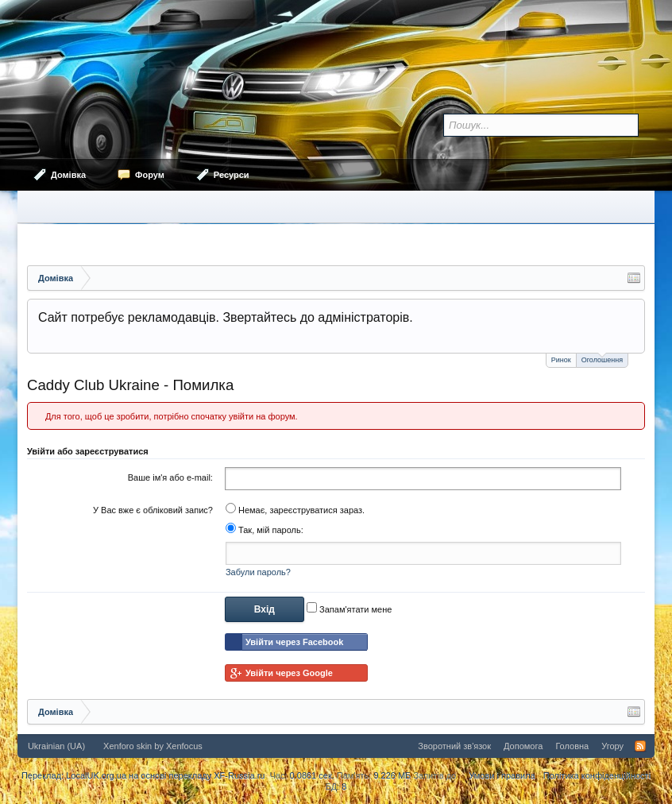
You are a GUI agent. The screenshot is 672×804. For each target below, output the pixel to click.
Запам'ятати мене (349, 609)
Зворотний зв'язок (454, 746)
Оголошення (602, 359)
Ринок (561, 360)
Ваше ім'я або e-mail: (170, 477)
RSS (640, 746)
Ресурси (232, 175)
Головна (572, 746)
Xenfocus (184, 746)
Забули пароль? (258, 572)
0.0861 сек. (312, 775)
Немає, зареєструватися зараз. (295, 510)
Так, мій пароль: (265, 530)
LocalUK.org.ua (96, 775)
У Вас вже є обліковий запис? (153, 510)
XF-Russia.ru (239, 775)
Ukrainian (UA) (56, 746)
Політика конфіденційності (597, 775)
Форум (150, 175)
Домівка (68, 175)
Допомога (523, 746)
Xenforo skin (127, 746)
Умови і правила (502, 775)
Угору (612, 746)
